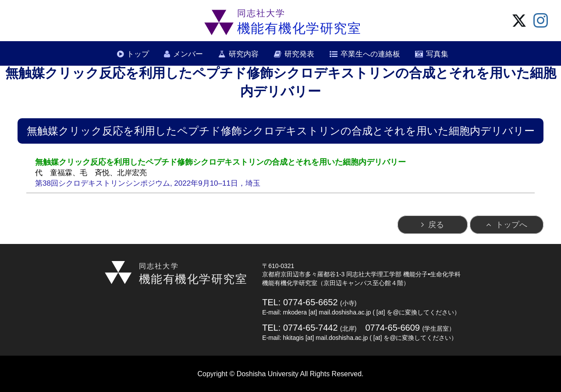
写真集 (437, 54)
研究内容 (244, 54)
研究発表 (299, 54)
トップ (138, 54)
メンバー (188, 54)
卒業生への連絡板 (370, 54)
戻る (436, 225)
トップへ (511, 225)
